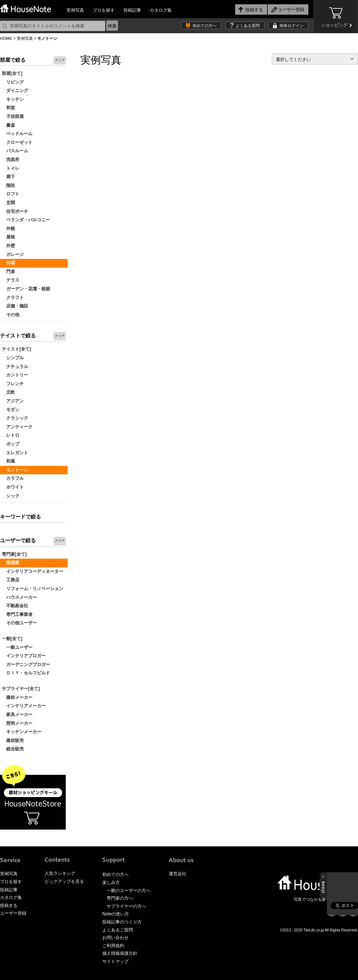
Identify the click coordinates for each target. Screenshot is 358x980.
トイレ (11, 168)
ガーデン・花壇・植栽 (26, 289)
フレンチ (13, 384)
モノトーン (15, 470)
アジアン (13, 401)
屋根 (8, 237)
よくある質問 (248, 26)
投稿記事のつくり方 (122, 922)
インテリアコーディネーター (33, 571)
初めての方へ (205, 26)
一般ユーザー (17, 647)
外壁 (8, 246)
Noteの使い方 (116, 914)
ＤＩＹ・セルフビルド (26, 673)
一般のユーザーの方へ (129, 891)
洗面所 (11, 160)
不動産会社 (15, 606)
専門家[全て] (14, 554)
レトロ (11, 435)
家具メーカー (17, 715)
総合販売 (13, 749)
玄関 (8, 203)
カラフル (13, 478)
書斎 (8, 125)
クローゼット (17, 142)
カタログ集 (161, 10)
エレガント (15, 453)
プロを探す (104, 10)
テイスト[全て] (16, 349)
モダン (11, 410)
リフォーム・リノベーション (33, 589)
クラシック (15, 418)
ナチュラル (15, 367)
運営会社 (178, 874)
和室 (8, 108)
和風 (8, 461)
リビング (13, 82)
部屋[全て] (12, 73)
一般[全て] (12, 639)
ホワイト (13, 487)
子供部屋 (13, 116)
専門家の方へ (120, 898)
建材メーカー (17, 697)
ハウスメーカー (19, 597)
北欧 (8, 392)
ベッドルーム (17, 134)
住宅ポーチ (15, 211)
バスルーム (15, 151)
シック (11, 496)
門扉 (8, 272)
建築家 (11, 563)
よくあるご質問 (118, 930)
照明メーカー (17, 723)
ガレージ (13, 254)
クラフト (13, 298)
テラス (11, 280)
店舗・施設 (15, 306)
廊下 (8, 177)
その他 (11, 315)
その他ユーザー (19, 623)
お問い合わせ (115, 938)
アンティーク (17, 427)
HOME (6, 38)
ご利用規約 (113, 946)
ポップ (11, 444)
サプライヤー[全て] (21, 689)
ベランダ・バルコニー (26, 220)
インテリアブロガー (24, 656)
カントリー (15, 375)
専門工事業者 (17, 615)
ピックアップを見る (64, 881)
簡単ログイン (292, 26)
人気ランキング (60, 873)
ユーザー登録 (13, 913)
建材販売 (13, 740)
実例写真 (75, 10)
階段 (8, 185)
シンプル (13, 358)
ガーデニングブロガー (26, 665)
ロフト (11, 194)
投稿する (9, 906)
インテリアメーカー (24, 706)
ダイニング (15, 91)
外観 (8, 229)
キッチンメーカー (22, 732)
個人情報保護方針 (120, 953)
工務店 (11, 580)
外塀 (8, 263)
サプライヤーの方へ (126, 906)
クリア (60, 60)
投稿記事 (132, 10)
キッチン (13, 99)
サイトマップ (115, 961)
